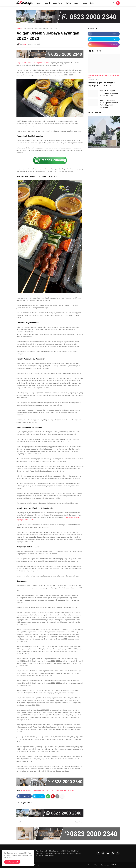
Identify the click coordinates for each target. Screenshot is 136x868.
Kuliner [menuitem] (69, 3)
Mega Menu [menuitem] (57, 3)
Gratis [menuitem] (92, 3)
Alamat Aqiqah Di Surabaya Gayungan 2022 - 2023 (101, 84)
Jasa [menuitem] (76, 3)
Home (90, 865)
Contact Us (105, 865)
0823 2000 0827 (10, 857)
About (96, 865)
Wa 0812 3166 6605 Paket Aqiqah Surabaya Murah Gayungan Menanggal (109, 104)
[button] (114, 3)
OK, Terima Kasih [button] (12, 862)
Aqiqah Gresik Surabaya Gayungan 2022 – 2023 (33, 63)
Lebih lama (79, 822)
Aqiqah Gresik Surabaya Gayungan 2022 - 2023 (41, 28)
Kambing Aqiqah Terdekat (65, 790)
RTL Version (116, 865)
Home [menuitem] (38, 3)
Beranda (19, 28)
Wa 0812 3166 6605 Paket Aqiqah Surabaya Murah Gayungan (109, 93)
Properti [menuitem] (47, 3)
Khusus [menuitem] (84, 3)
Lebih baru (21, 822)
